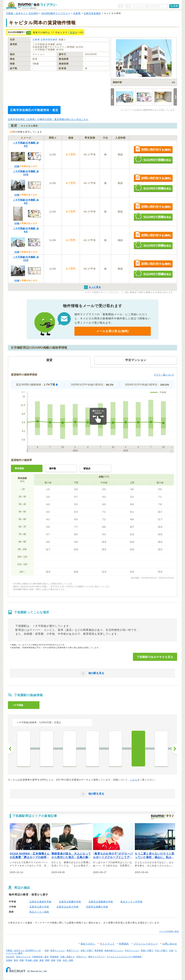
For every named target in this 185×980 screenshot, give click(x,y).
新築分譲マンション (114, 950)
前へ (11, 749)
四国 (53, 960)
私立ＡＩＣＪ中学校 (132, 902)
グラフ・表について (164, 375)
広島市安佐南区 (92, 13)
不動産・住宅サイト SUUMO (22, 13)
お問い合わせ (170, 944)
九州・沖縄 (68, 960)
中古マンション (132, 950)
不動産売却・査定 (40, 957)
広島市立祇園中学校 (70, 902)
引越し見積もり (67, 957)
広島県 (77, 13)
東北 (16, 960)
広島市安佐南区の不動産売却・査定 (34, 110)
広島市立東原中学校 (41, 902)
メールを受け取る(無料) (113, 331)
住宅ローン (82, 957)
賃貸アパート (73, 950)
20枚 (17, 166)
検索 (176, 6)
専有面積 (19, 468)
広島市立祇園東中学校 (101, 902)
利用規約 (124, 944)
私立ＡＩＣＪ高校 (39, 912)
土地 (171, 950)
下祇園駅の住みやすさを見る (155, 657)
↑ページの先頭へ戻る (169, 931)
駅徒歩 (87, 468)
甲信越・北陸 (32, 960)
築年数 (53, 468)
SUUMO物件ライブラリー (56, 13)
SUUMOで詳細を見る (153, 160)
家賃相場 (99, 950)
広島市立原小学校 (39, 907)
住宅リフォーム (23, 957)
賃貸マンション (58, 950)
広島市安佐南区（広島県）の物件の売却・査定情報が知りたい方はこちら (48, 119)
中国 (59, 960)
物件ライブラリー (97, 957)
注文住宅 (10, 957)
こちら (134, 780)
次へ (174, 749)
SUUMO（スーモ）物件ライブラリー (32, 5)
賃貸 (72, 32)
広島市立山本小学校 (68, 907)
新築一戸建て (147, 950)
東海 (42, 960)
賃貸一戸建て (87, 950)
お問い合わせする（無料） (153, 150)
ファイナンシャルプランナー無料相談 (124, 957)
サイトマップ (107, 944)
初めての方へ (88, 944)
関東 (22, 960)
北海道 (9, 960)
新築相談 (54, 957)
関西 (47, 960)
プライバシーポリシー (146, 944)
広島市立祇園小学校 (97, 907)
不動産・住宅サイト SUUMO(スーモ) (24, 950)
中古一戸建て (161, 950)
